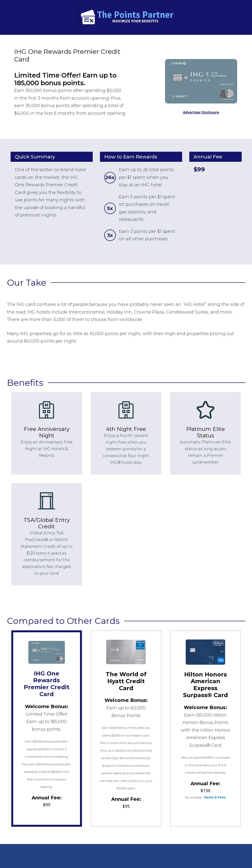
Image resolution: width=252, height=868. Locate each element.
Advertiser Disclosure (201, 112)
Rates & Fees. (215, 797)
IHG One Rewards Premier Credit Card (47, 684)
